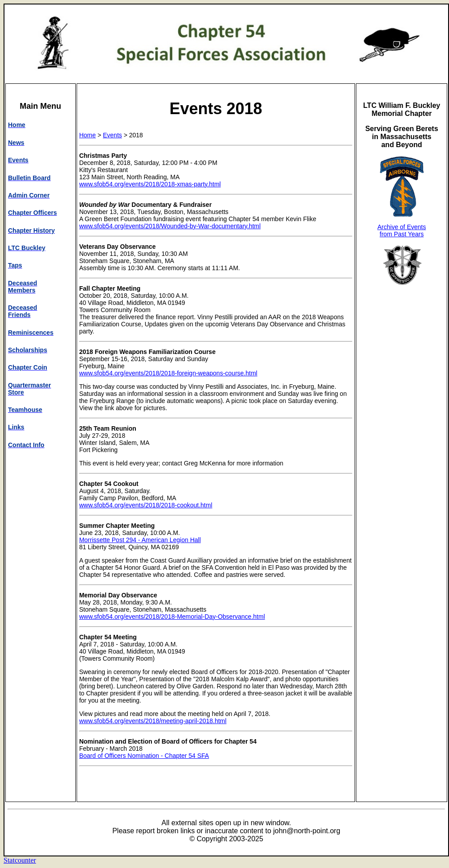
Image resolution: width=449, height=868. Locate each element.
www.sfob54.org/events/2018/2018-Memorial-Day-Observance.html (172, 617)
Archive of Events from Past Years (402, 230)
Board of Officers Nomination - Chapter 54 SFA (144, 756)
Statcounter (20, 860)
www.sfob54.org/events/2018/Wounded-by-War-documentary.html (170, 226)
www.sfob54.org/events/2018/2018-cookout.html (146, 505)
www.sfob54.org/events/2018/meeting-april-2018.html (153, 721)
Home (88, 135)
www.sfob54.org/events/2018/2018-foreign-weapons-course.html (168, 373)
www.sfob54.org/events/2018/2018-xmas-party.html (150, 184)
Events (112, 135)
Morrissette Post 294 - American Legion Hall (140, 540)
